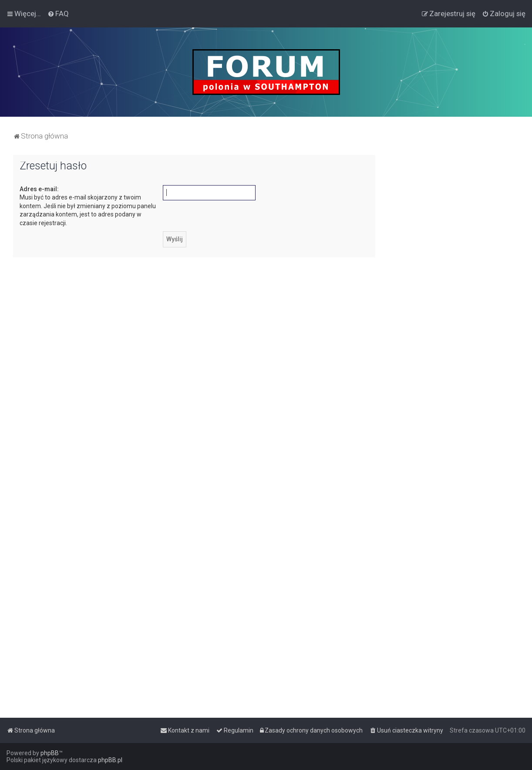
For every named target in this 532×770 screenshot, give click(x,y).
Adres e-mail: (39, 189)
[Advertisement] (454, 286)
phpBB (50, 753)
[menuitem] (58, 14)
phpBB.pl (110, 760)
